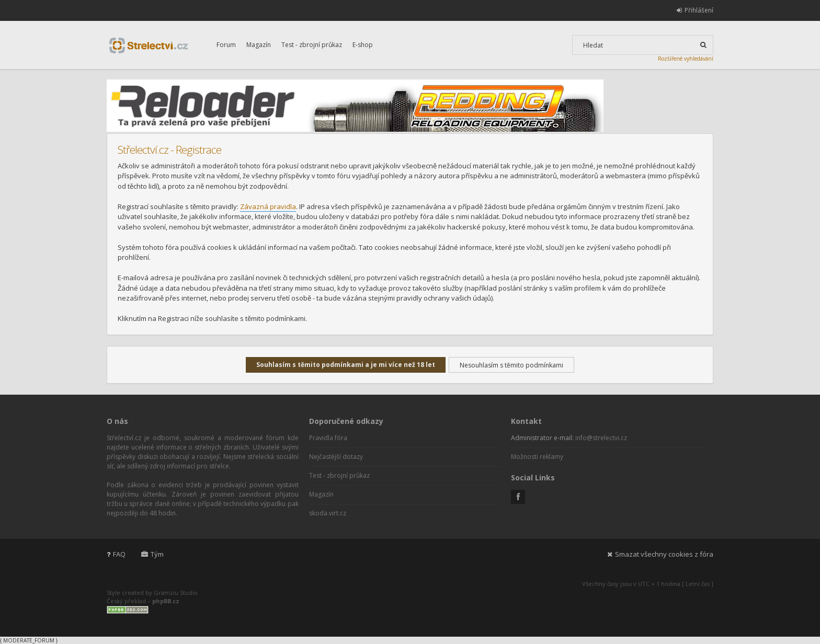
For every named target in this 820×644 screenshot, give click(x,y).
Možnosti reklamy (537, 457)
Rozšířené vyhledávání (686, 59)
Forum (226, 45)
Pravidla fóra (328, 438)
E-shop (363, 45)
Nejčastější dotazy (336, 457)
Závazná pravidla (268, 206)
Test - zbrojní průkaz (312, 45)
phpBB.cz (166, 601)
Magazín (259, 45)
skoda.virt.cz (328, 513)
